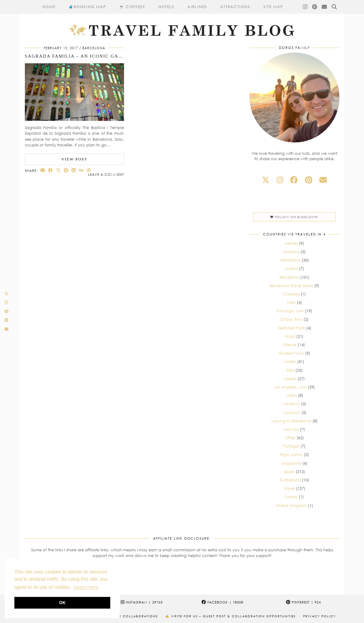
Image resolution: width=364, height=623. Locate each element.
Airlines (197, 7)
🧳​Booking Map (87, 7)
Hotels (166, 7)
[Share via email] (43, 170)
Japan (290, 379)
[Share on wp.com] (89, 170)
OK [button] (62, 603)
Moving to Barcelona (291, 421)
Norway (291, 429)
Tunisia (291, 497)
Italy (290, 370)
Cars (291, 302)
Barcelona (94, 48)
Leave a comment (106, 174)
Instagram (142, 602)
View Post (74, 159)
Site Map (273, 7)
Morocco (291, 412)
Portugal (291, 446)
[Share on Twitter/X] (58, 170)
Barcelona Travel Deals (291, 286)
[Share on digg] (81, 170)
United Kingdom (291, 505)
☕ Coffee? (132, 7)
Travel (289, 488)
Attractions (235, 7)
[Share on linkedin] (74, 170)
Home (49, 7)
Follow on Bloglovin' (294, 217)
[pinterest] (309, 180)
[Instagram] (305, 7)
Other (290, 438)
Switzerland (290, 480)
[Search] (334, 7)
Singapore (291, 463)
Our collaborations (135, 616)
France (290, 345)
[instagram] (280, 180)
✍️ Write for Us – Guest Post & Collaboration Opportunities (231, 616)
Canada (291, 294)
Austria (291, 268)
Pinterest (303, 602)
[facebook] (294, 180)
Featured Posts (291, 328)
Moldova (291, 404)
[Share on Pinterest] (66, 170)
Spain (289, 472)
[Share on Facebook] (51, 170)
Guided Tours (291, 353)
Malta (291, 395)
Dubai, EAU (291, 319)
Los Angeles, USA (290, 387)
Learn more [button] (86, 587)
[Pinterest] (315, 7)
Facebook (222, 602)
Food (290, 336)
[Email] (325, 7)
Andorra (291, 252)
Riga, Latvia (291, 454)
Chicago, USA (290, 311)
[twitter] (266, 180)
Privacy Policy (320, 616)
